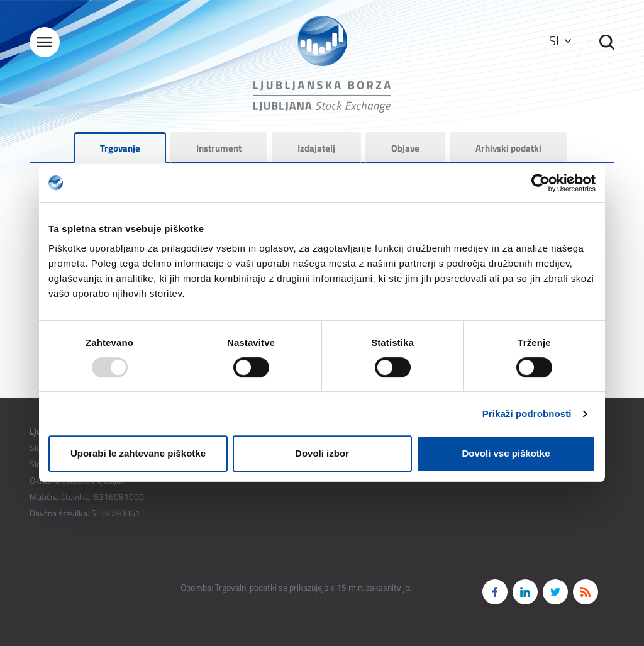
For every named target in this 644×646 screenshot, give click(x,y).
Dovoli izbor (322, 453)
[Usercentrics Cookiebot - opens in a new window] (541, 183)
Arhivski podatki (508, 148)
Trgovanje (120, 148)
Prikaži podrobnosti (527, 414)
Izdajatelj (316, 148)
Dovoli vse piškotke (506, 453)
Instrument (219, 148)
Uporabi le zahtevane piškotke (138, 453)
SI (560, 41)
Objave (405, 148)
